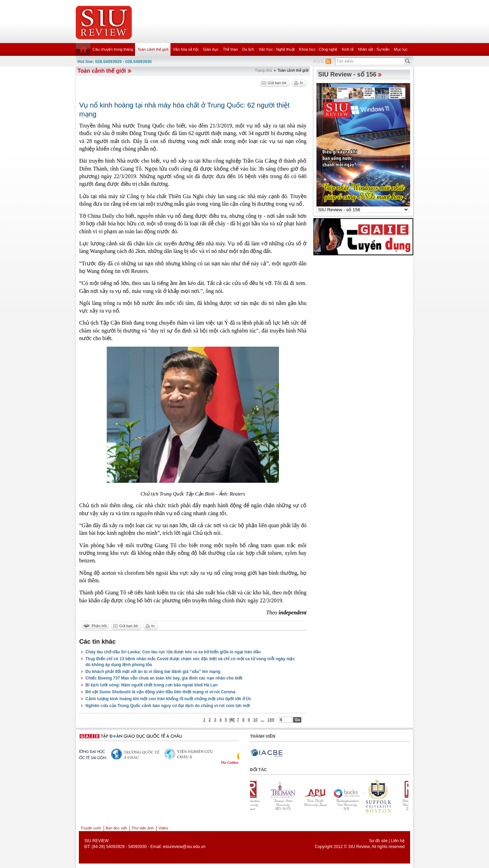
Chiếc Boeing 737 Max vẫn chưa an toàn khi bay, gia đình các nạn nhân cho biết (164, 678)
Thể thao (230, 49)
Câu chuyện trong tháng (113, 49)
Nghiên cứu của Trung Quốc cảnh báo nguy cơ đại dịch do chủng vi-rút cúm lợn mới (168, 706)
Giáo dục (211, 49)
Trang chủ (263, 70)
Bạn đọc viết (116, 828)
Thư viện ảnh (143, 828)
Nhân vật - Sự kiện (374, 49)
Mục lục (401, 49)
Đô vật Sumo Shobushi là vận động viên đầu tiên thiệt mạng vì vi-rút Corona (160, 692)
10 (255, 720)
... (262, 720)
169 (271, 720)
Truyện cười (91, 828)
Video (163, 828)
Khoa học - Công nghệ (318, 49)
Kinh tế (347, 49)
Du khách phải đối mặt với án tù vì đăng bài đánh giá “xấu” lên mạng (153, 672)
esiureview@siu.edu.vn (184, 847)
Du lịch (248, 49)
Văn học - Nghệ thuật (277, 49)
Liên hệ (398, 841)
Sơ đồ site (378, 841)
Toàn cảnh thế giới (153, 49)
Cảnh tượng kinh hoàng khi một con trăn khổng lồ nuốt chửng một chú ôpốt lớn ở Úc (168, 699)
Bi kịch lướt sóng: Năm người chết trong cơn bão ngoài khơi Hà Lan (152, 685)
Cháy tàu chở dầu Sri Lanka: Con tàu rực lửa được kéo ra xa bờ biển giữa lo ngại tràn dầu (173, 652)
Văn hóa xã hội (186, 49)
